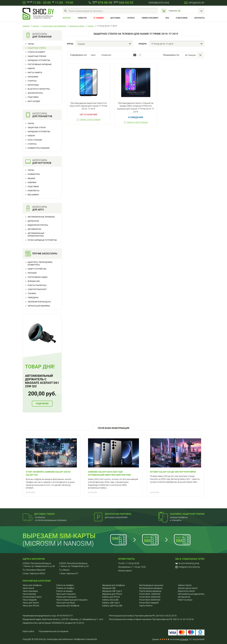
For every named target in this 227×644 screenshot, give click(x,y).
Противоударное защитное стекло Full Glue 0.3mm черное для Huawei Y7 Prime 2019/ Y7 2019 (88, 106)
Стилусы (32, 81)
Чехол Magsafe (30, 600)
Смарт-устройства (37, 269)
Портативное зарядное (150, 591)
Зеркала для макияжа (39, 306)
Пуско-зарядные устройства (42, 240)
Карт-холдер (34, 101)
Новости (82, 18)
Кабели (31, 68)
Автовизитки (34, 229)
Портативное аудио (38, 277)
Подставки (33, 187)
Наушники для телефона (68, 606)
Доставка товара (44, 514)
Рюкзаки (32, 273)
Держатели (33, 221)
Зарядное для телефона (113, 585)
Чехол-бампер (29, 594)
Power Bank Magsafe (149, 603)
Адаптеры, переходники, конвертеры (40, 263)
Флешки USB (34, 281)
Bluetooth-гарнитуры (39, 89)
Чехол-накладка (30, 591)
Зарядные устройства (39, 60)
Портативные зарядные (40, 64)
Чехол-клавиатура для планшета (72, 600)
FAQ (167, 18)
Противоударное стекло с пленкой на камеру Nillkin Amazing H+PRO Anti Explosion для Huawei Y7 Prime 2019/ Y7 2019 (136, 107)
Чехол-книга (28, 588)
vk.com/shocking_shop (187, 563)
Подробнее (42, 404)
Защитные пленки (37, 56)
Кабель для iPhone (111, 597)
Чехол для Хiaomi (31, 603)
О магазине (182, 18)
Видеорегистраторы (38, 225)
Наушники (33, 77)
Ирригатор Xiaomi (186, 591)
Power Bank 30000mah (150, 600)
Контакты (199, 18)
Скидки (100, 18)
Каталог (67, 18)
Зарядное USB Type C (112, 591)
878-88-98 (102, 3)
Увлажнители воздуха (39, 302)
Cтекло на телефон (65, 585)
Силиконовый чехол (32, 597)
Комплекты (33, 191)
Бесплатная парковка (118, 514)
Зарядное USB (109, 588)
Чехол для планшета (66, 594)
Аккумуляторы (35, 93)
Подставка (33, 97)
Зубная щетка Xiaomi (188, 588)
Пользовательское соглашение (53, 631)
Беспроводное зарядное (151, 588)
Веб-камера (33, 195)
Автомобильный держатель (191, 594)
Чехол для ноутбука (66, 603)
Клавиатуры (34, 174)
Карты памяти (35, 73)
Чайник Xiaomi (185, 585)
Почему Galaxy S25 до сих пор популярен (173, 472)
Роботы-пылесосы (37, 285)
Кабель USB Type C (111, 603)
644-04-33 (123, 3)
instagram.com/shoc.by (188, 567)
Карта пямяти (146, 606)
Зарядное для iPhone (112, 594)
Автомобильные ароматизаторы (36, 235)
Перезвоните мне (159, 3)
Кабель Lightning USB (112, 606)
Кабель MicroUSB (110, 600)
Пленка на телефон (65, 588)
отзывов (184, 639)
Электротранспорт (37, 289)
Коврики (32, 182)
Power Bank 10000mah (150, 594)
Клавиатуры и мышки (39, 148)
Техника (32, 293)
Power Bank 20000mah (150, 597)
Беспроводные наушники (151, 585)
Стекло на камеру (64, 591)
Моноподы (33, 85)
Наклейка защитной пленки (187, 514)
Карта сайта (28, 631)
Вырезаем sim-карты (59, 536)
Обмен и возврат (150, 18)
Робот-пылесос (185, 600)
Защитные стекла (37, 48)
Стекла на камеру (36, 52)
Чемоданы (33, 297)
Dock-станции (35, 140)
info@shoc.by (197, 3)
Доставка (115, 18)
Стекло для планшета (66, 597)
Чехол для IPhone (31, 606)
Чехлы (31, 44)
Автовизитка (184, 597)
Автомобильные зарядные (41, 217)
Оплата (131, 18)
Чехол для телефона (32, 585)
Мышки (31, 178)
